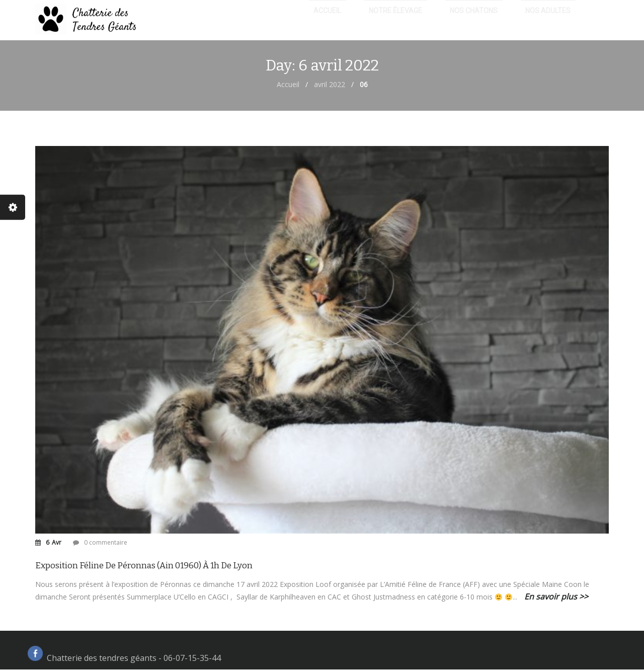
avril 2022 (330, 86)
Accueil (288, 86)
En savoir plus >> (556, 598)
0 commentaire (106, 544)
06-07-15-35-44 (192, 659)
